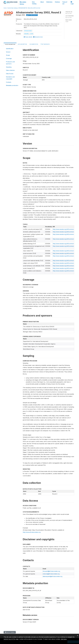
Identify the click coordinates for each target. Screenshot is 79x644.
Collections (49, 2)
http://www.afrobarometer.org (32, 532)
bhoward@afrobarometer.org (51, 571)
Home (5, 8)
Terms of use (65, 3)
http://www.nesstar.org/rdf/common (63, 229)
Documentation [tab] (34, 44)
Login (72, 3)
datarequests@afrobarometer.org (52, 576)
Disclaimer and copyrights (10, 78)
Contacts (9, 82)
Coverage (9, 58)
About (42, 2)
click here (64, 639)
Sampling (9, 67)
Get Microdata (32, 15)
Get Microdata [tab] (45, 44)
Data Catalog (34, 3)
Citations (57, 2)
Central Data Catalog (12, 8)
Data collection (10, 70)
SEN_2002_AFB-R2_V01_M (34, 8)
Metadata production (12, 85)
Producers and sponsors (10, 63)
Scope (8, 55)
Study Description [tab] (10, 44)
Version (8, 52)
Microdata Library (23, 3)
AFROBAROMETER (23, 8)
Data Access (10, 74)
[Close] (78, 635)
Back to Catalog (10, 632)
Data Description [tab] (22, 44)
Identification (10, 49)
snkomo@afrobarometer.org (51, 574)
